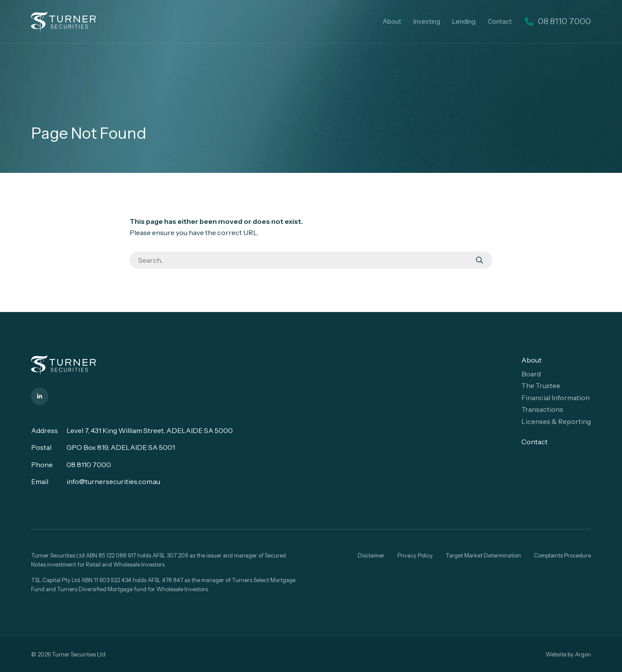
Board (531, 374)
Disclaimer (371, 555)
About (406, 21)
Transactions (542, 409)
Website (556, 654)
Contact (514, 21)
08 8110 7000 (89, 465)
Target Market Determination (483, 555)
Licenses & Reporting (556, 421)
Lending (478, 21)
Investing (441, 21)
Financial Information (555, 398)
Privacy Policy (415, 555)
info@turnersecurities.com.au (113, 481)
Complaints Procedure (562, 555)
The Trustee (541, 385)
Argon (583, 654)
